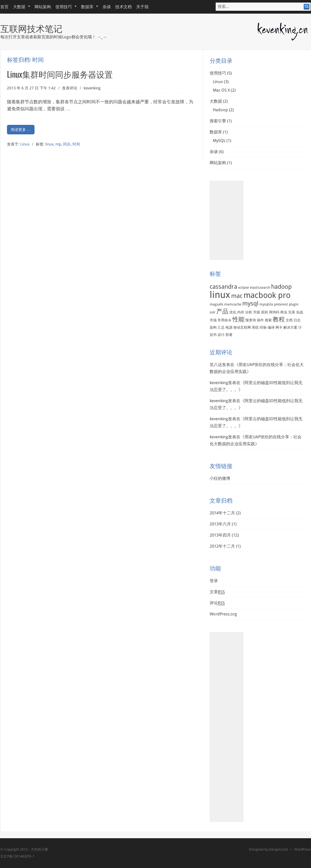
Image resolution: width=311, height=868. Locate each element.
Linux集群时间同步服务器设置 (60, 74)
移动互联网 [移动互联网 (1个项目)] (242, 328)
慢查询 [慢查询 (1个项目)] (251, 320)
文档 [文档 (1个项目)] (289, 320)
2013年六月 (220, 524)
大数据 (19, 7)
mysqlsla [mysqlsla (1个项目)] (266, 304)
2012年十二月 (222, 546)
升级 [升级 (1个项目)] (257, 312)
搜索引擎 (218, 121)
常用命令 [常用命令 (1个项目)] (225, 320)
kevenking (92, 88)
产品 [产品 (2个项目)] (222, 311)
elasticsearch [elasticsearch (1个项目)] (260, 288)
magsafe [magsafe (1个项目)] (216, 304)
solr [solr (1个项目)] (213, 312)
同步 (67, 144)
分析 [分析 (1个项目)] (249, 312)
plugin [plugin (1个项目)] (294, 304)
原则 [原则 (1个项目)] (264, 312)
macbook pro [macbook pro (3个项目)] (267, 295)
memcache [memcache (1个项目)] (233, 304)
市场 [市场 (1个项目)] (213, 320)
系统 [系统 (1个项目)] (255, 328)
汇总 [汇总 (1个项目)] (221, 328)
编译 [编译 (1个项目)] (271, 328)
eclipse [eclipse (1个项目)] (244, 288)
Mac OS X (221, 90)
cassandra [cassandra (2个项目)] (223, 287)
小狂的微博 (220, 478)
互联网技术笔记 (31, 28)
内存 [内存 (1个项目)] (241, 312)
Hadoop (220, 110)
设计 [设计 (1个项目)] (221, 335)
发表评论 (70, 88)
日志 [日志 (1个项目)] (297, 320)
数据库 (87, 7)
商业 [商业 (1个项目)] (284, 312)
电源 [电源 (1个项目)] (229, 328)
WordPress (302, 849)
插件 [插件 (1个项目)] (260, 320)
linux (49, 144)
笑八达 (216, 365)
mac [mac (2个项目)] (237, 296)
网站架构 (43, 7)
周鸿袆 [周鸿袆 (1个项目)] (274, 312)
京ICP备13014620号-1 (17, 856)
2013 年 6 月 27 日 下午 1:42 (31, 88)
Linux (25, 144)
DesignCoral (278, 849)
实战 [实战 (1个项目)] (300, 312)
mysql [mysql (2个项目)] (250, 303)
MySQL (219, 141)
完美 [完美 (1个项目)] (292, 312)
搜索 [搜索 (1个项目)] (268, 320)
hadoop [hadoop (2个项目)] (281, 287)
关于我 (142, 7)
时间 (76, 144)
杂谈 (107, 7)
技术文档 (124, 7)
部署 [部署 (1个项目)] (229, 335)
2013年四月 (220, 535)
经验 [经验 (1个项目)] (263, 328)
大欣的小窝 (39, 849)
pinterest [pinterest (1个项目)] (281, 304)
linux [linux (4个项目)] (220, 295)
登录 (214, 581)
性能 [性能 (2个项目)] (238, 319)
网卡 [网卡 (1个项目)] (279, 328)
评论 (217, 603)
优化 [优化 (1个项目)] (233, 312)
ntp (58, 144)
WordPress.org (223, 614)
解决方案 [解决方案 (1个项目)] (290, 328)
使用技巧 (64, 7)
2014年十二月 (222, 513)
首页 (4, 7)
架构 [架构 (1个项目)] (213, 328)
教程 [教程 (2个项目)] (279, 319)
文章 (217, 592)
